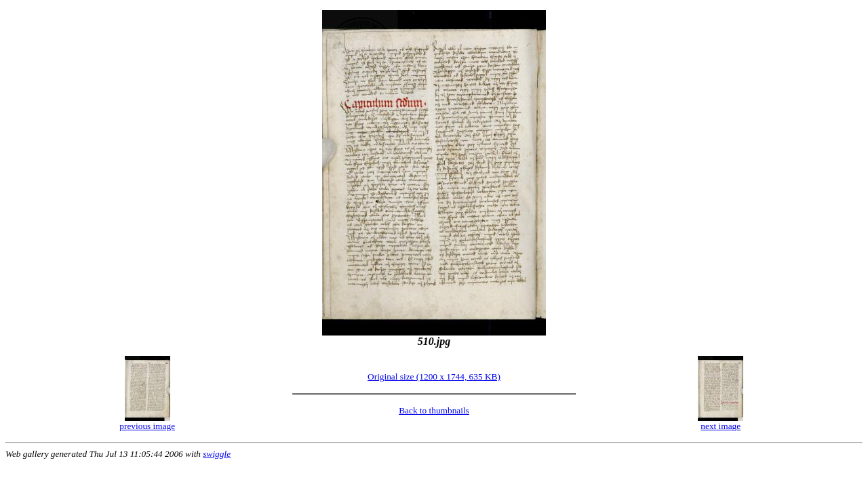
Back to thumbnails (434, 410)
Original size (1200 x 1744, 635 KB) (434, 377)
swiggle (217, 454)
